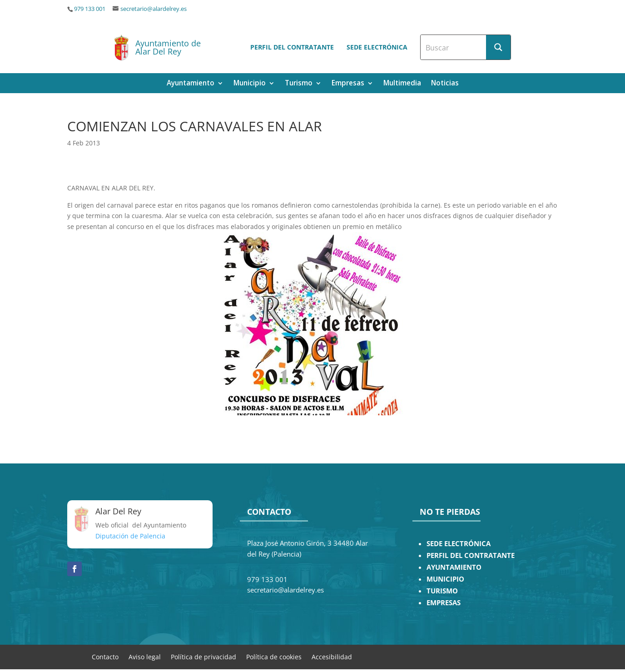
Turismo (299, 84)
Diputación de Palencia (130, 536)
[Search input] (454, 47)
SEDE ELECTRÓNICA (459, 544)
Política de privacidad (203, 656)
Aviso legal (145, 656)
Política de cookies (274, 656)
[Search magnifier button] (498, 47)
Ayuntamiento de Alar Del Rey (168, 47)
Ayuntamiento (191, 84)
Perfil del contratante (292, 47)
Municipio (250, 84)
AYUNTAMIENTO (454, 567)
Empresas (348, 84)
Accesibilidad (332, 656)
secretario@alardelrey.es (154, 9)
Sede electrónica (377, 47)
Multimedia (402, 84)
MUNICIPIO (445, 579)
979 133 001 (90, 9)
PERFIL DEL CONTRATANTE (471, 555)
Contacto (105, 656)
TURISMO (442, 591)
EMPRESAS (444, 603)
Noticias (445, 84)
